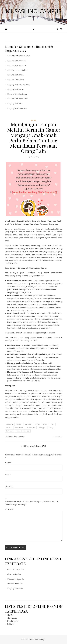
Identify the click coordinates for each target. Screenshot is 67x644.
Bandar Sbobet (21, 70)
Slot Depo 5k (20, 61)
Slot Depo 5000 (21, 99)
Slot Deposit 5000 (22, 84)
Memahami (19, 428)
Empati (37, 424)
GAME (33, 120)
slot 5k (10, 615)
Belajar (19, 424)
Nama (8, 462)
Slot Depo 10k (21, 65)
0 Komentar (58, 437)
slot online (19, 588)
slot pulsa (17, 574)
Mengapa (42, 428)
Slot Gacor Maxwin (23, 56)
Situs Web (9, 486)
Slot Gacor (19, 89)
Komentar (9, 509)
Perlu (18, 431)
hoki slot (11, 624)
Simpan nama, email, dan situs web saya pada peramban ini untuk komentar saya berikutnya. (32, 503)
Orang (51, 428)
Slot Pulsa (19, 103)
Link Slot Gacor (21, 94)
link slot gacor (13, 621)
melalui (9, 428)
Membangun (31, 428)
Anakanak (10, 424)
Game (45, 424)
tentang (26, 431)
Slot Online (19, 75)
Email (8, 474)
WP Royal (42, 640)
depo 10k (20, 569)
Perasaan (10, 431)
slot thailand (12, 618)
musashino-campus (17, 436)
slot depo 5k (18, 579)
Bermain (28, 424)
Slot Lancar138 (21, 108)
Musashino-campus (34, 11)
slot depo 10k (17, 584)
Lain (53, 424)
